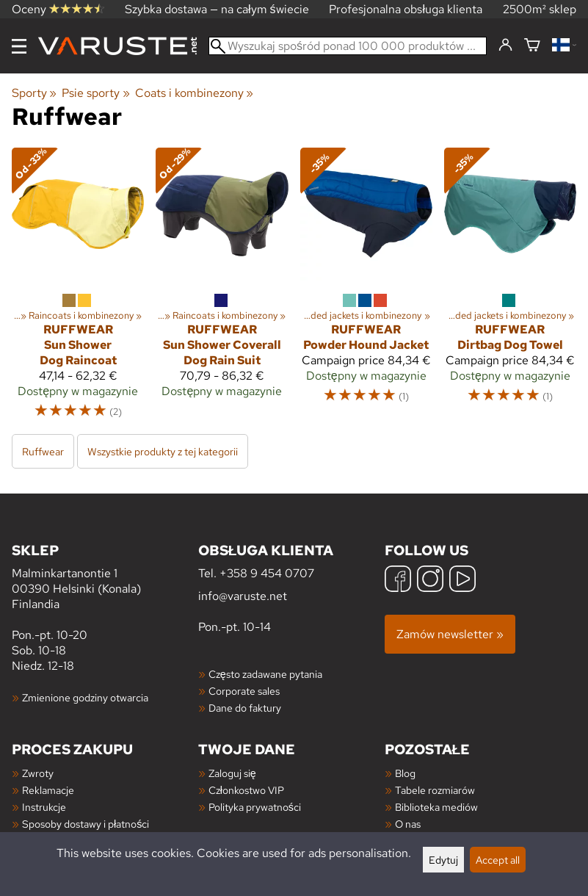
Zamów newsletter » (450, 634)
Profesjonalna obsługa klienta (406, 9)
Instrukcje (44, 807)
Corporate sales (244, 691)
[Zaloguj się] (505, 46)
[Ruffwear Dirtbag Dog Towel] (510, 290)
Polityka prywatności (255, 807)
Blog (405, 773)
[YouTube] (462, 581)
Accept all (498, 860)
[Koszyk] (532, 46)
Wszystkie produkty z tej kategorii (163, 451)
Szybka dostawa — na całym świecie (217, 9)
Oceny (58, 9)
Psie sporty (95, 93)
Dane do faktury (245, 708)
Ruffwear (43, 451)
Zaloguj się (232, 773)
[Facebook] (398, 581)
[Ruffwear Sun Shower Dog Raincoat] (78, 290)
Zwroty (38, 773)
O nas (408, 824)
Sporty (34, 93)
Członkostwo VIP (246, 790)
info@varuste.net (243, 596)
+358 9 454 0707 (267, 573)
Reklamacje (48, 790)
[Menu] (19, 46)
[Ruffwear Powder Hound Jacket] (366, 290)
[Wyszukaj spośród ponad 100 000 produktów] (348, 46)
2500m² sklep (540, 9)
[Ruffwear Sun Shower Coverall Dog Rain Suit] (222, 290)
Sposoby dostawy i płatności (86, 824)
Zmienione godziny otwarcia (85, 697)
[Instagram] (430, 581)
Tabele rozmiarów (435, 790)
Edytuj (443, 860)
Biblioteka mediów (436, 807)
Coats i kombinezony (194, 93)
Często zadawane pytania (265, 674)
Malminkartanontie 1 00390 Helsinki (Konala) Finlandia (105, 576)
